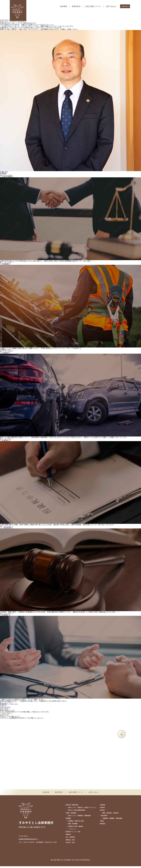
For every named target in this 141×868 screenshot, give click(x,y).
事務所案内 (76, 6)
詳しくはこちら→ (6, 264)
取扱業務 (64, 6)
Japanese (125, 6)
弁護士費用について (93, 6)
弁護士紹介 (4, 174)
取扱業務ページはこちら (9, 706)
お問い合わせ (111, 6)
